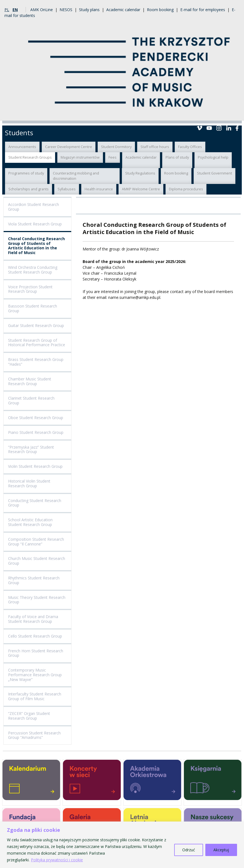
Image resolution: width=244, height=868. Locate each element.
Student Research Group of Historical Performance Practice (37, 343)
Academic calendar (123, 10)
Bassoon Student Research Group (33, 308)
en (15, 10)
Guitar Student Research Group (36, 325)
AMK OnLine (42, 10)
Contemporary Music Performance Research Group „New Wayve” (35, 675)
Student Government (215, 173)
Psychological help (213, 157)
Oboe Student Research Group (36, 418)
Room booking (160, 10)
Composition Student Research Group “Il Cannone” (36, 542)
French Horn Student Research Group (36, 653)
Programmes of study (26, 173)
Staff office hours (155, 147)
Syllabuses (67, 189)
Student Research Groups (30, 157)
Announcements (22, 147)
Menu (235, 114)
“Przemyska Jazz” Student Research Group (31, 449)
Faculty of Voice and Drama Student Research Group (33, 619)
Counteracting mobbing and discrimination (76, 176)
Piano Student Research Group (36, 432)
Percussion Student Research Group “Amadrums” (34, 735)
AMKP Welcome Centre (141, 189)
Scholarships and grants (29, 189)
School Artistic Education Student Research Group (30, 522)
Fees (113, 157)
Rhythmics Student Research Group (34, 580)
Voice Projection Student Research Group (30, 289)
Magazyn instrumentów (80, 157)
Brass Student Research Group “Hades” (36, 362)
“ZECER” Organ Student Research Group (29, 716)
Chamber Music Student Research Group (30, 381)
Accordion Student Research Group (34, 207)
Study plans (89, 10)
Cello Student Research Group (35, 636)
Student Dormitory (116, 147)
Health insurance (99, 189)
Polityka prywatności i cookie (57, 860)
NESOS (66, 10)
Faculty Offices (190, 147)
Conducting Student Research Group (35, 503)
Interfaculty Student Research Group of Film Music (35, 696)
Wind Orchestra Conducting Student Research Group (33, 270)
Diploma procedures (186, 189)
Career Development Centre (69, 147)
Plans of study (177, 157)
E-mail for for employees (203, 10)
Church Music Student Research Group (37, 561)
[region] (122, 845)
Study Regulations (140, 173)
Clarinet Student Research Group (31, 400)
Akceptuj (221, 850)
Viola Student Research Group (35, 224)
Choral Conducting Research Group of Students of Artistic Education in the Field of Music (36, 246)
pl (7, 10)
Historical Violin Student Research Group (29, 483)
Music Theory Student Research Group (37, 600)
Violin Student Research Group (35, 466)
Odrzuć (189, 850)
